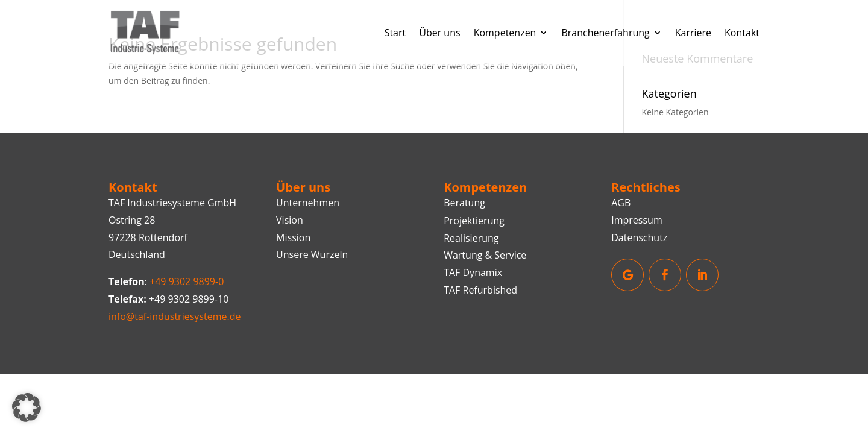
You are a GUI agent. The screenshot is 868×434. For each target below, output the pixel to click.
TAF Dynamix (473, 272)
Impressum (637, 220)
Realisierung (471, 238)
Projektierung (474, 221)
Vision (290, 220)
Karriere (693, 33)
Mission (293, 237)
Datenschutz (639, 237)
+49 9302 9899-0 (187, 281)
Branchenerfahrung (605, 33)
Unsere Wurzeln (312, 254)
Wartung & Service (485, 255)
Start (395, 33)
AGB (621, 203)
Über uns (439, 33)
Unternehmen (308, 203)
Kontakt (742, 33)
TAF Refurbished (480, 290)
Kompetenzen (505, 33)
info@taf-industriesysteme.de (175, 316)
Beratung (464, 203)
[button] (27, 407)
